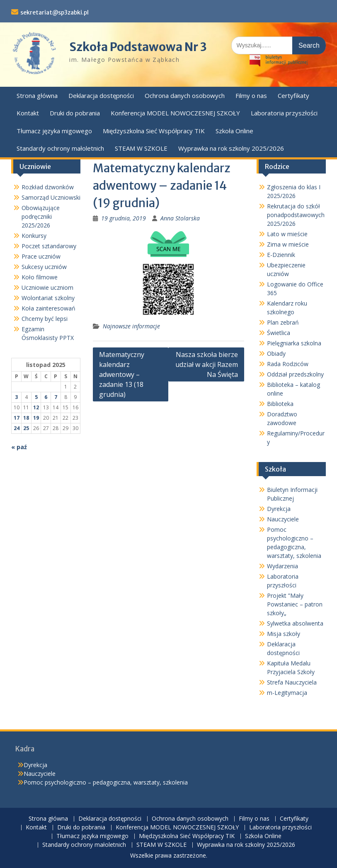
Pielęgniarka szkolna (294, 343)
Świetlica (279, 333)
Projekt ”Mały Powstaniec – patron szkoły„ (295, 604)
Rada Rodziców (288, 364)
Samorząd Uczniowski (51, 197)
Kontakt (28, 113)
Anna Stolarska (180, 218)
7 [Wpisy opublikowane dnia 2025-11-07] (56, 397)
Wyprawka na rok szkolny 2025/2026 (231, 148)
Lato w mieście (287, 234)
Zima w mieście (288, 244)
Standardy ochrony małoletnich (60, 148)
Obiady (276, 353)
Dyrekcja (279, 509)
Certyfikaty (293, 95)
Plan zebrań (283, 322)
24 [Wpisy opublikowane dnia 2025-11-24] (17, 428)
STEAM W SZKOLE (141, 148)
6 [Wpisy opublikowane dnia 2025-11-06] (46, 397)
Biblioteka (280, 404)
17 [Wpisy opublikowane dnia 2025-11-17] (17, 418)
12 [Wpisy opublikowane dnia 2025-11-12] (36, 407)
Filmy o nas (251, 95)
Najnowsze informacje (131, 326)
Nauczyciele (283, 519)
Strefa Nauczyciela (292, 682)
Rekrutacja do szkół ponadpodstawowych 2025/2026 (296, 215)
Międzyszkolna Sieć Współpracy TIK (154, 131)
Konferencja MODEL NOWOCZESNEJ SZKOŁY (175, 113)
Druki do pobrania (75, 113)
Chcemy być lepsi (45, 319)
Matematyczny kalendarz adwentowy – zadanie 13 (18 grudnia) (122, 374)
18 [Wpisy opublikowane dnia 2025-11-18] (26, 418)
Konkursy (34, 236)
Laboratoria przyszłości (284, 113)
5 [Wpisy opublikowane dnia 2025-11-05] (36, 397)
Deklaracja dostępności (101, 95)
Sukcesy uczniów (44, 267)
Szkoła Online (234, 131)
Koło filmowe (40, 277)
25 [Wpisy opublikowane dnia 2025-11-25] (26, 428)
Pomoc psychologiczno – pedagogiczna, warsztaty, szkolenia (106, 782)
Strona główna (37, 95)
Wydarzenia (282, 566)
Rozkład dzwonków (48, 187)
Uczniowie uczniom (47, 287)
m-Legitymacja (287, 693)
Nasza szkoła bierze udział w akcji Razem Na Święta (207, 364)
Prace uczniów (41, 256)
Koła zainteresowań (48, 308)
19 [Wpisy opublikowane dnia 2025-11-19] (36, 418)
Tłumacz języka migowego (54, 131)
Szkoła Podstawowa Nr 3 (138, 47)
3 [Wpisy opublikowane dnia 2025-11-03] (16, 397)
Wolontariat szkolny (48, 298)
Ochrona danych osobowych (185, 95)
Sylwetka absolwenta (295, 623)
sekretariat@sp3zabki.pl (55, 12)
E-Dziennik (281, 255)
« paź (19, 447)
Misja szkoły (284, 634)
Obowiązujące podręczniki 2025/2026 (41, 216)
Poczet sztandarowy (49, 246)
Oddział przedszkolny (295, 374)
